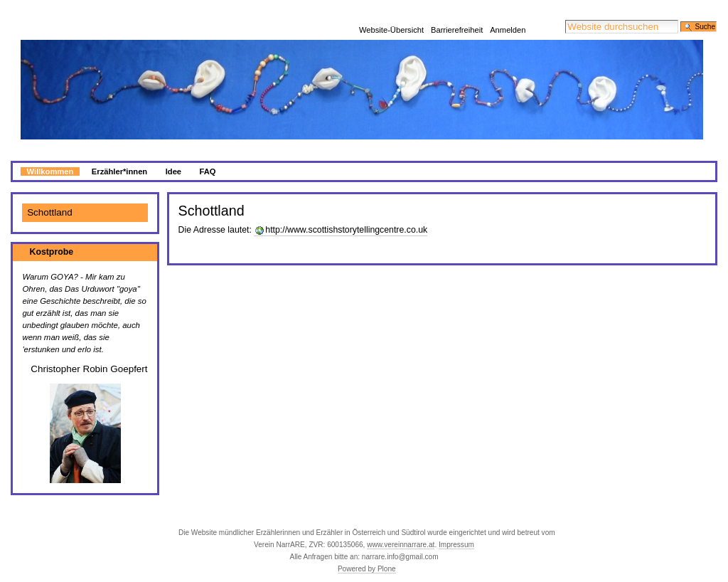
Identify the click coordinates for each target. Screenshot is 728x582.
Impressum (456, 528)
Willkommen (50, 154)
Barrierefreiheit (457, 11)
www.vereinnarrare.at (401, 528)
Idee (173, 154)
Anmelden (508, 11)
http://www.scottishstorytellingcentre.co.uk (346, 213)
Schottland (50, 195)
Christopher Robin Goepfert (89, 352)
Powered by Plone (367, 552)
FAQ (208, 154)
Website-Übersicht (391, 11)
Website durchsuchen (565, 2)
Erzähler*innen (119, 154)
